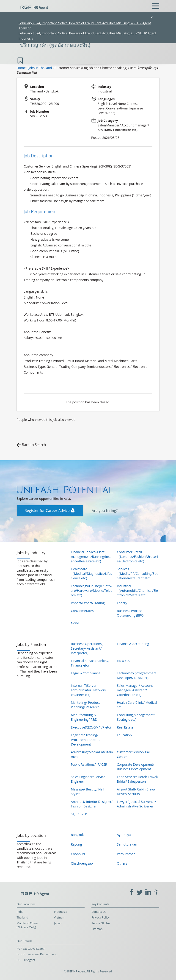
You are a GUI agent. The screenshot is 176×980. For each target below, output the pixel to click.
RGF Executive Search (31, 949)
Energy (122, 603)
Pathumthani (127, 854)
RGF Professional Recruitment (37, 954)
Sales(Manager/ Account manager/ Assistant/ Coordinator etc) (135, 690)
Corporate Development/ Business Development (136, 767)
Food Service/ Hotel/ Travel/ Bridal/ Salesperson (137, 779)
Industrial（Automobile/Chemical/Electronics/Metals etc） (137, 591)
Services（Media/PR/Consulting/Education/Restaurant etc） (138, 574)
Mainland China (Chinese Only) (27, 925)
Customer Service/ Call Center (134, 754)
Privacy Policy (100, 917)
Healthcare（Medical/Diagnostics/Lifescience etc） (91, 574)
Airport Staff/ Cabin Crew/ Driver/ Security (136, 792)
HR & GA (123, 661)
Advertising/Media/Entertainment (92, 754)
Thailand (22, 917)
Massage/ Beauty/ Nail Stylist (87, 792)
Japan (58, 923)
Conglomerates (82, 611)
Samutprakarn (128, 844)
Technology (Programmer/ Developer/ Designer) (136, 675)
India (20, 912)
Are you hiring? (105, 511)
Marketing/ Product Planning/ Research (85, 705)
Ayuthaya (124, 835)
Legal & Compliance (85, 673)
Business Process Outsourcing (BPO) (131, 613)
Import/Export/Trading (88, 603)
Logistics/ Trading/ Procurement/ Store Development (86, 740)
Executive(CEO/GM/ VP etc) (91, 727)
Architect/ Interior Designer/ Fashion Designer (92, 804)
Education (124, 735)
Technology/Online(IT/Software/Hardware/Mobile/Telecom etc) (91, 591)
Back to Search (34, 445)
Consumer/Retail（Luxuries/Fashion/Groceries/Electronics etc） (137, 557)
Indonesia (61, 912)
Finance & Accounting (133, 644)
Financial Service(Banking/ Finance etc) (90, 663)
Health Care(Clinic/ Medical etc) (137, 705)
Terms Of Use (101, 923)
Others (122, 863)
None (75, 623)
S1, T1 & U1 (79, 814)
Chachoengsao (82, 863)
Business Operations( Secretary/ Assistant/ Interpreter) (87, 648)
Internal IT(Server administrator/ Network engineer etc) (88, 690)
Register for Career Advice (50, 511)
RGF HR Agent (26, 960)
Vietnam (60, 917)
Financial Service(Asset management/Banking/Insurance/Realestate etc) (92, 557)
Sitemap (97, 929)
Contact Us (99, 912)
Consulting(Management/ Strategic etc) (136, 717)
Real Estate (125, 727)
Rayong (76, 844)
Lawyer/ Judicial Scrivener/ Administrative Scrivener (136, 804)
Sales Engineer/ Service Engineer (88, 779)
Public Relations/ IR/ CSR (89, 764)
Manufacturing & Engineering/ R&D (84, 717)
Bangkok (77, 835)
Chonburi (78, 854)
